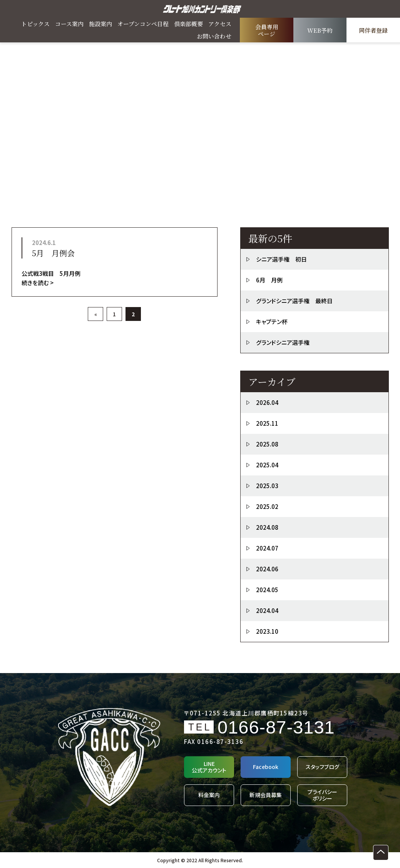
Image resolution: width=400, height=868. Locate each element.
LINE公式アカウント (209, 767)
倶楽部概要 (188, 24)
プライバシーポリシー (322, 795)
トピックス (35, 24)
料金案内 (209, 795)
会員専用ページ (267, 30)
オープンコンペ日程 (143, 24)
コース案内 (69, 24)
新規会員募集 (266, 795)
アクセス (220, 24)
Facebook (266, 767)
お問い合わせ (214, 36)
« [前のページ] (96, 314)
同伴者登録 (373, 30)
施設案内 (100, 24)
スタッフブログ (322, 767)
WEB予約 (320, 30)
